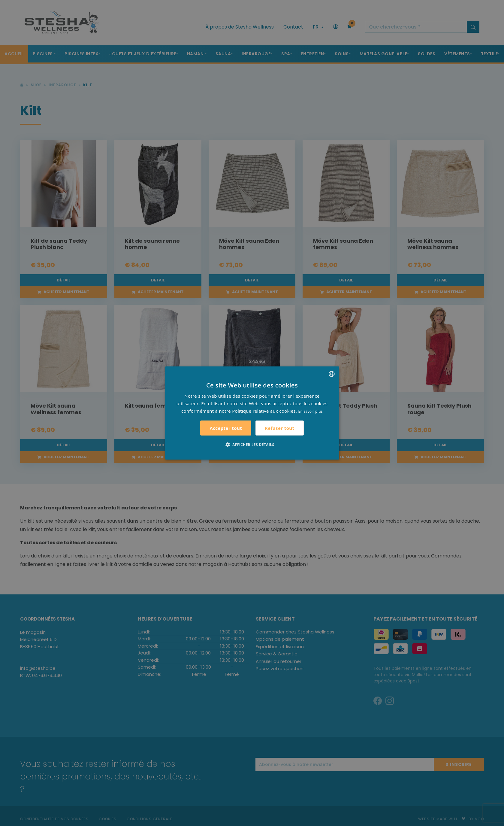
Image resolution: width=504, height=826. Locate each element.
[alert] (252, 413)
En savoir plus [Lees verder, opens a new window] (311, 411)
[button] (252, 445)
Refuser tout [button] (279, 428)
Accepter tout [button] (226, 428)
